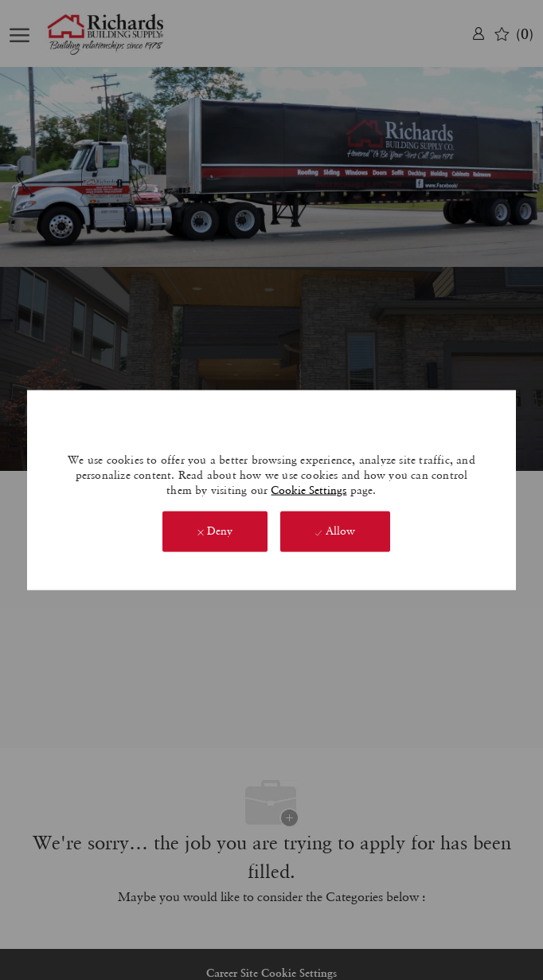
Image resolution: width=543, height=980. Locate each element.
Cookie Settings (309, 490)
